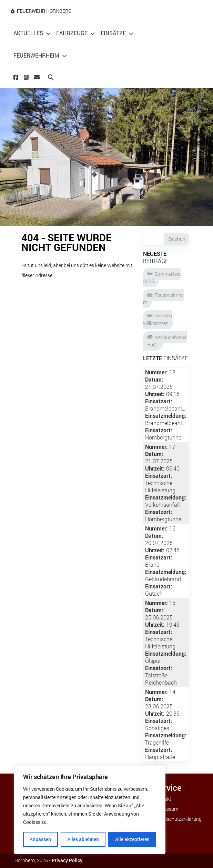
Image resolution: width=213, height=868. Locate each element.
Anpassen (40, 839)
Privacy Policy (67, 860)
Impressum (166, 809)
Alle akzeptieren (132, 839)
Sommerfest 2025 (162, 277)
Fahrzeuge (72, 33)
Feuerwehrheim (36, 55)
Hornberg (44, 11)
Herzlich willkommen (158, 320)
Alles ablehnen (83, 839)
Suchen (177, 239)
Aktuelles (28, 33)
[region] (90, 810)
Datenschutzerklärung (178, 819)
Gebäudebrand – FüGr (165, 341)
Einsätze (113, 33)
